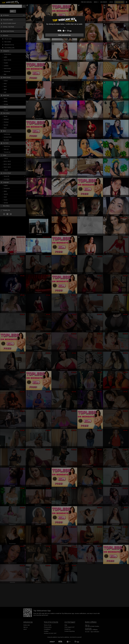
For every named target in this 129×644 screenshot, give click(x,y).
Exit (64, 28)
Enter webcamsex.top (64, 35)
